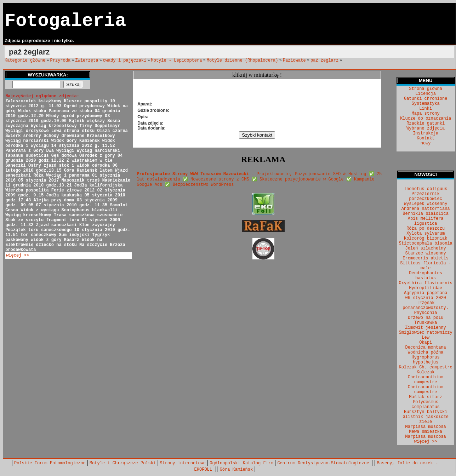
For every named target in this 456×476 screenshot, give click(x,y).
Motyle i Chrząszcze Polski (123, 463)
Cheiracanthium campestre (426, 390)
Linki (426, 109)
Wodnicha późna (426, 352)
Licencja (426, 94)
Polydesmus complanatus (426, 405)
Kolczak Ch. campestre (426, 367)
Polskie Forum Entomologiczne (50, 463)
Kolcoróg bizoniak (426, 239)
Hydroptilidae (426, 288)
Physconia (426, 313)
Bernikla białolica (426, 214)
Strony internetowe (183, 463)
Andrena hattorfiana (426, 209)
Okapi (426, 343)
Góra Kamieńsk (236, 470)
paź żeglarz (324, 61)
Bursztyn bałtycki (426, 412)
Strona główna (426, 89)
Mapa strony (426, 114)
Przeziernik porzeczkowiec (426, 196)
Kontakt (426, 138)
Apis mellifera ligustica (426, 221)
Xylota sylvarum (426, 234)
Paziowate (294, 61)
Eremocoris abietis (426, 258)
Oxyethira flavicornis (426, 283)
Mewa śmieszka (426, 432)
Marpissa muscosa (426, 427)
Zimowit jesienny (426, 328)
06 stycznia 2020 (426, 298)
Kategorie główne (25, 61)
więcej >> (18, 256)
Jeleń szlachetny (426, 248)
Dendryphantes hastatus (426, 276)
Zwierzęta (87, 61)
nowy (426, 143)
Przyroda (61, 61)
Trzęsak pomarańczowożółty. (426, 305)
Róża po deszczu (426, 229)
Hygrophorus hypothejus (426, 360)
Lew (426, 338)
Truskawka (426, 323)
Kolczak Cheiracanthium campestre (426, 377)
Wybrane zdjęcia (426, 128)
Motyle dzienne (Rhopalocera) (243, 61)
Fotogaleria (65, 21)
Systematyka (426, 104)
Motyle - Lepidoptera (176, 61)
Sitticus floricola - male (426, 266)
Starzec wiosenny (426, 253)
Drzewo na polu (426, 318)
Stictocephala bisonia (426, 243)
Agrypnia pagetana (426, 293)
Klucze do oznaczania (426, 119)
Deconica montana (426, 348)
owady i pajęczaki (125, 61)
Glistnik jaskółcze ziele (426, 419)
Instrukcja (426, 133)
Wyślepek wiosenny (426, 204)
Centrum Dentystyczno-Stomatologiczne (324, 463)
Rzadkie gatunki (426, 124)
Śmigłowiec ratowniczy (426, 333)
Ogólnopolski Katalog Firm (241, 463)
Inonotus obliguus (426, 189)
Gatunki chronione (426, 99)
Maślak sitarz (426, 397)
